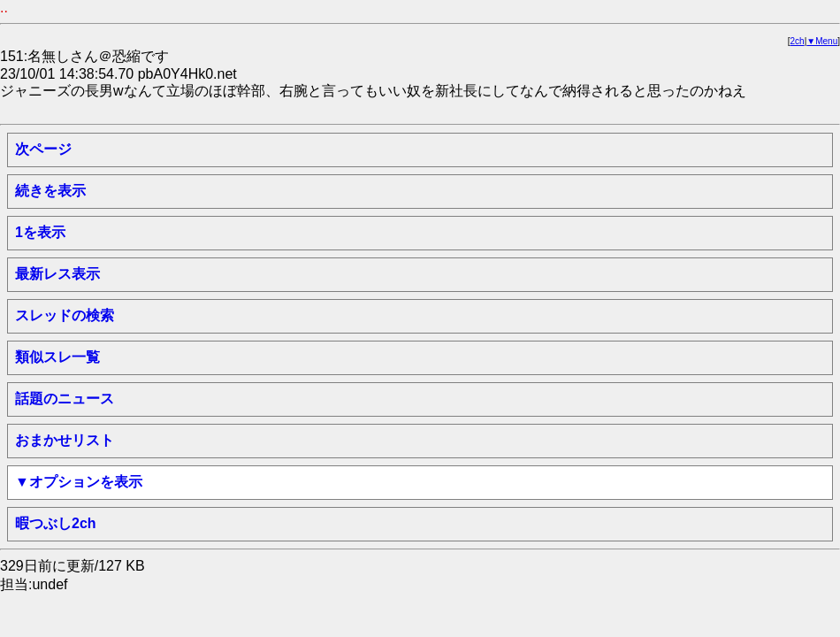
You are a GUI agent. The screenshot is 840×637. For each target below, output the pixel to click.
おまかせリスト (65, 440)
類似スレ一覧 (57, 357)
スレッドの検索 (65, 315)
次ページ (43, 149)
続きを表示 (50, 191)
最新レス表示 (57, 274)
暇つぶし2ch (56, 523)
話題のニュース (65, 399)
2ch (798, 41)
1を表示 (40, 232)
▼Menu (822, 41)
